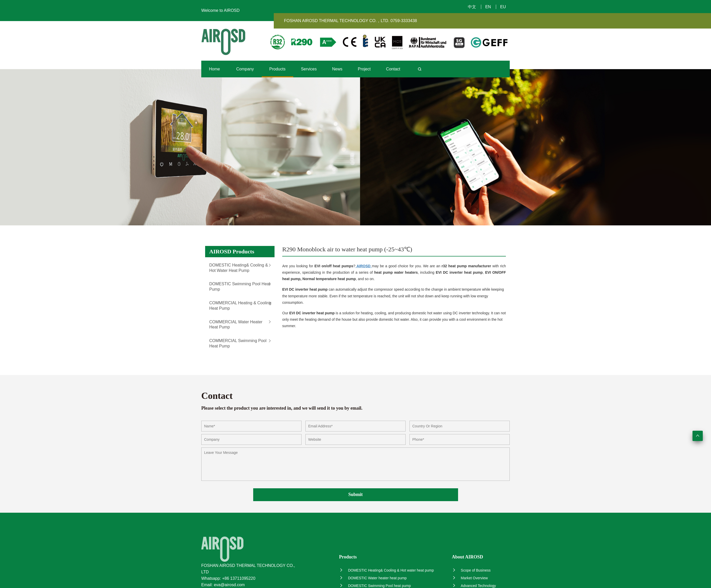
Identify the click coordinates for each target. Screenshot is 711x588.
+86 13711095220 (239, 578)
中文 (472, 7)
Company (245, 69)
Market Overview (470, 578)
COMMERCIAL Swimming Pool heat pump (238, 343)
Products (277, 69)
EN (488, 7)
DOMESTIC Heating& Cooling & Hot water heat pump (239, 268)
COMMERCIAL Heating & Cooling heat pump (240, 306)
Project (364, 69)
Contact (393, 69)
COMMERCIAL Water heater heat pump (236, 325)
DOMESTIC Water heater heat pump (373, 578)
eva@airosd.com (229, 585)
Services (309, 69)
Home (215, 69)
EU (503, 7)
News (337, 69)
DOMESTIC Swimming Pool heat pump (240, 287)
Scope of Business (471, 570)
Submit (355, 494)
